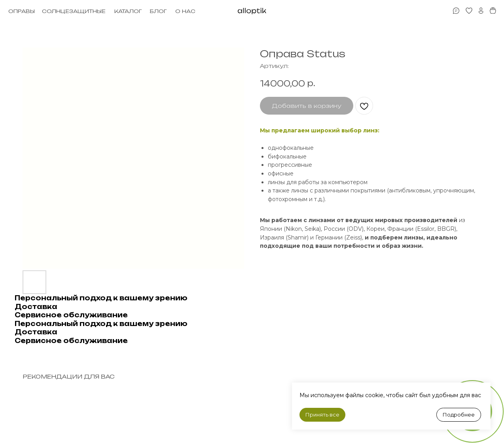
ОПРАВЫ (22, 11)
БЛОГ (158, 11)
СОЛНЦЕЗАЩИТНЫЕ (74, 11)
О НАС (185, 11)
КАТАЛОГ (128, 11)
